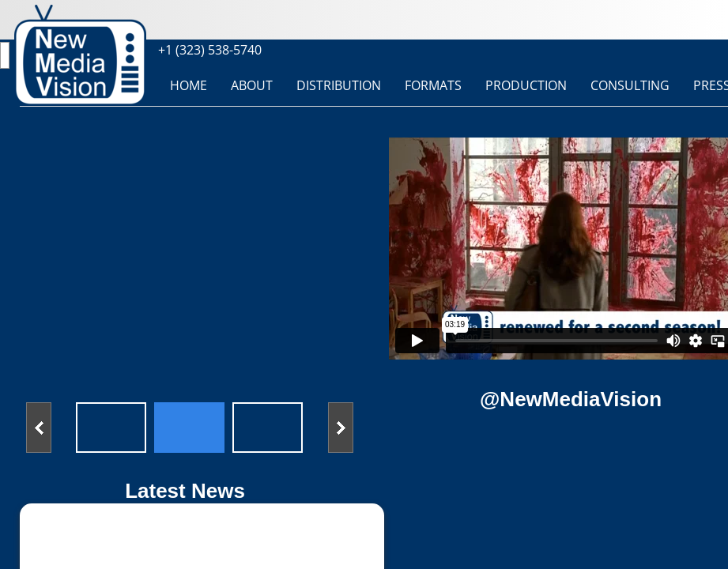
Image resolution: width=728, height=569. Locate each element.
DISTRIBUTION (339, 85)
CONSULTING (630, 85)
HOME (189, 85)
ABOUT (252, 85)
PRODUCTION (526, 85)
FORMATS (433, 85)
